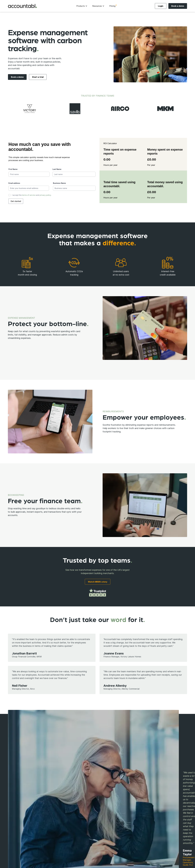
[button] (82, 6)
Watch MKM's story (98, 582)
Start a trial (38, 77)
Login (161, 6)
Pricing (112, 6)
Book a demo (178, 6)
